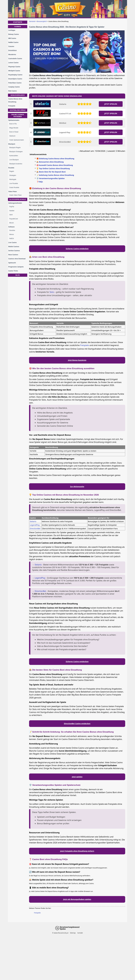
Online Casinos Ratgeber (18, 116)
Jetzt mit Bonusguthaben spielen (77, 899)
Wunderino (12, 55)
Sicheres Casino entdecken (77, 249)
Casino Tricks (13, 271)
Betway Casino (14, 34)
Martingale (13, 179)
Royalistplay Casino (15, 75)
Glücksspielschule (18, 199)
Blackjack (12, 144)
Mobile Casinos (14, 247)
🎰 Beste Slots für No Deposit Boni (51, 172)
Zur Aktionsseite (77, 487)
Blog (18, 275)
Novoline (12, 230)
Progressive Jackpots (16, 267)
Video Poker (13, 192)
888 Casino (12, 38)
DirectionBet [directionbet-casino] (35, 528)
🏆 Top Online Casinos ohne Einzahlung (53, 168)
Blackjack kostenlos (16, 164)
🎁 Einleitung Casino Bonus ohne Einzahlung (55, 159)
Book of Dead (14, 132)
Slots (52, 292)
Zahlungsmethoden (15, 203)
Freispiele (85, 345)
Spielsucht (12, 263)
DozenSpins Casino (15, 79)
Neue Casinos (13, 255)
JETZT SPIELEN (111, 104)
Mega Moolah (14, 128)
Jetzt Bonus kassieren (77, 360)
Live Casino (12, 243)
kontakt (80, 933)
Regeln (12, 171)
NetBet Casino (13, 42)
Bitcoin (12, 223)
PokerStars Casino (15, 83)
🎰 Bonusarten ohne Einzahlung (50, 162)
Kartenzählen (14, 156)
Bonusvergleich (18, 95)
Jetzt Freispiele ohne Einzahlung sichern (77, 851)
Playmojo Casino (14, 67)
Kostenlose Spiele (18, 110)
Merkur (12, 234)
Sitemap (73, 933)
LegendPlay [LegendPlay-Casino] (35, 525)
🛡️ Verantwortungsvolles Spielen (51, 178)
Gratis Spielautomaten (17, 140)
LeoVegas (12, 30)
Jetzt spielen (77, 777)
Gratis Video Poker (16, 195)
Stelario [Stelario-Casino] (33, 521)
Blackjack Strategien (16, 152)
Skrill (11, 215)
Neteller (12, 211)
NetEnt (12, 239)
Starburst (12, 136)
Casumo (11, 46)
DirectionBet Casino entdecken (77, 724)
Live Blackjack (14, 160)
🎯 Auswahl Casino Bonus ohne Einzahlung (55, 165)
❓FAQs (40, 182)
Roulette (11, 168)
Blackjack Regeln (15, 148)
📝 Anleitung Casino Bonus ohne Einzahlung (55, 175)
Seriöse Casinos (14, 251)
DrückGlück (12, 50)
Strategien (13, 175)
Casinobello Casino (15, 59)
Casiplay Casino (14, 87)
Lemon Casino (13, 63)
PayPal (12, 207)
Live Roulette (14, 183)
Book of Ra (13, 124)
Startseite (18, 22)
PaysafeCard (14, 219)
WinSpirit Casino (14, 71)
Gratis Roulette (14, 188)
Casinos (18, 27)
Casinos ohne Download (17, 259)
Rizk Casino (13, 91)
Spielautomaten (14, 120)
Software (11, 227)
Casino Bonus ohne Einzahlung (15, 100)
